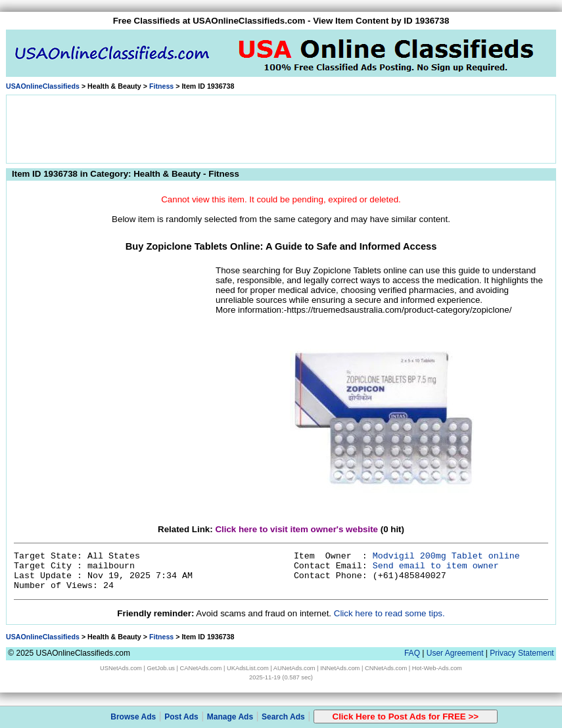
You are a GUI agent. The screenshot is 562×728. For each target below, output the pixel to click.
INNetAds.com (340, 668)
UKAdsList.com (248, 668)
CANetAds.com (201, 668)
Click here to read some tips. (389, 613)
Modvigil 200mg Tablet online (446, 556)
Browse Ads (133, 717)
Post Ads (181, 717)
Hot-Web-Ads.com (437, 668)
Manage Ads (230, 717)
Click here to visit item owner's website (296, 529)
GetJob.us (161, 668)
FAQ (412, 653)
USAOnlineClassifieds (43, 86)
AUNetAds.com (294, 668)
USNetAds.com (121, 668)
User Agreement (455, 653)
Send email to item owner (436, 566)
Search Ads (283, 717)
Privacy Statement (522, 653)
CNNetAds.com (386, 668)
